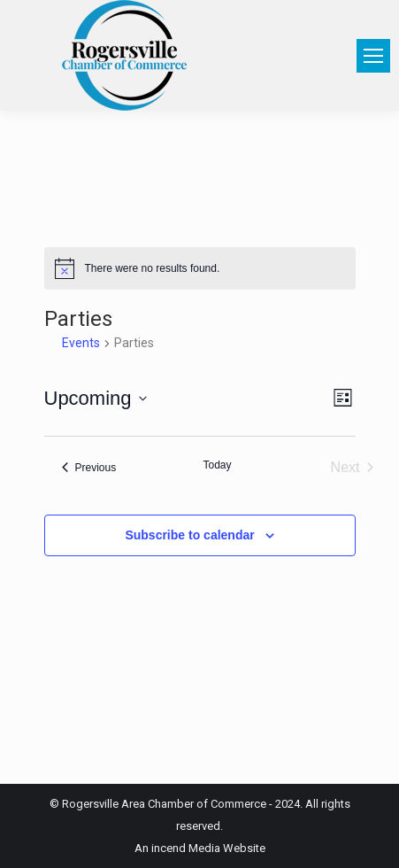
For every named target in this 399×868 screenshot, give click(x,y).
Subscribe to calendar (189, 535)
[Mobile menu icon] (373, 56)
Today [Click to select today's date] (217, 465)
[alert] (200, 268)
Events (81, 343)
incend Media (186, 848)
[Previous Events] (89, 468)
